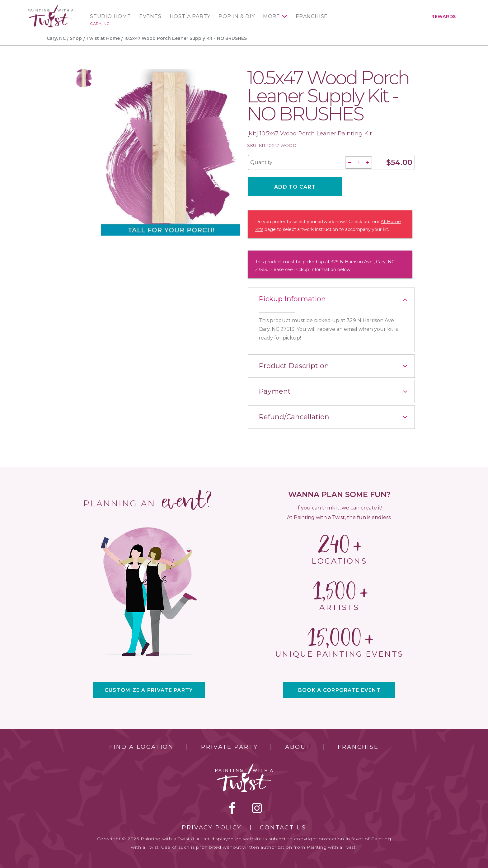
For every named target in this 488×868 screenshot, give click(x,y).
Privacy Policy (212, 828)
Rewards (444, 16)
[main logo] (51, 7)
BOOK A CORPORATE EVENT (339, 690)
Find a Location (141, 747)
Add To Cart (295, 187)
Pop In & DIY (237, 16)
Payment (275, 391)
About (298, 747)
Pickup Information (292, 299)
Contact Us (283, 828)
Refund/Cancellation (294, 417)
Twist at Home (103, 38)
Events (150, 16)
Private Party (229, 747)
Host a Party (190, 16)
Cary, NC (100, 23)
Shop (76, 38)
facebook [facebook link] (232, 808)
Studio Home (110, 16)
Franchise (312, 16)
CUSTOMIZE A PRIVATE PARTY (149, 690)
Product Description (294, 366)
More (272, 16)
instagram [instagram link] (257, 808)
